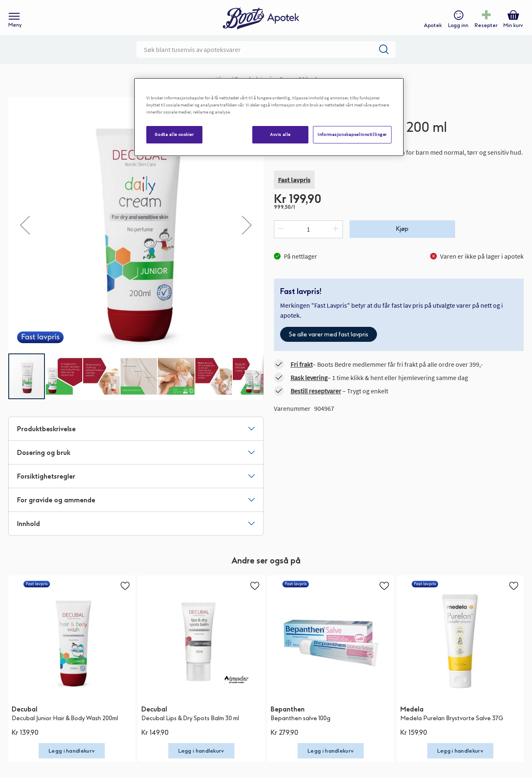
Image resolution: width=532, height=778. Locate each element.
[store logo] (262, 21)
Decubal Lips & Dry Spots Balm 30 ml (190, 725)
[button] (25, 232)
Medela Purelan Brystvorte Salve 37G (452, 725)
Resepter (485, 27)
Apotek (432, 27)
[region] (269, 117)
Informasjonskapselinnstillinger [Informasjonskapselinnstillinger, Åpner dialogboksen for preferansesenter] (352, 134)
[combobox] (266, 56)
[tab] (136, 435)
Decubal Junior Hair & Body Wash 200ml (65, 725)
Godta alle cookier (174, 134)
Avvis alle (280, 134)
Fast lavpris (294, 186)
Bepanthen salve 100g (300, 725)
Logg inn (457, 27)
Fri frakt (302, 371)
